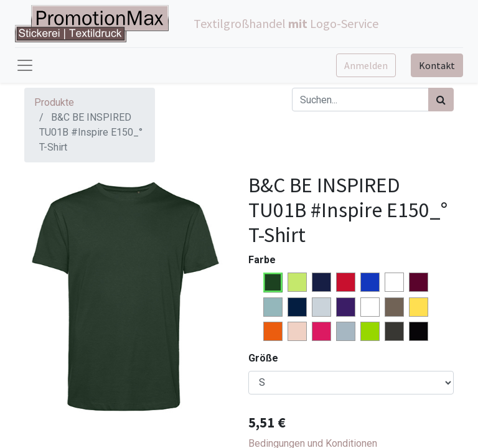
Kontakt (437, 65)
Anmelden (366, 65)
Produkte (54, 102)
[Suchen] (441, 100)
